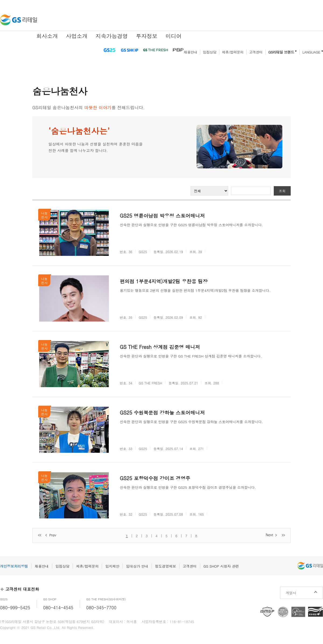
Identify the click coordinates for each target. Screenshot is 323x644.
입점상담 (210, 52)
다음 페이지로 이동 (272, 535)
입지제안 (112, 566)
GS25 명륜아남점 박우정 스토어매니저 (162, 216)
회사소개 (47, 36)
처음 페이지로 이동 (40, 535)
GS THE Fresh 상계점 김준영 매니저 (160, 347)
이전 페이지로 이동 (51, 535)
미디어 (174, 36)
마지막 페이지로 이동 (283, 535)
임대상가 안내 (137, 566)
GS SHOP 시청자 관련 (221, 566)
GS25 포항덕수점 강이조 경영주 (155, 478)
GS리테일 (18, 20)
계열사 (291, 593)
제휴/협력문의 (233, 52)
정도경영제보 (166, 566)
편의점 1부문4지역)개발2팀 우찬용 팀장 (164, 281)
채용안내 (191, 52)
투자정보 (147, 36)
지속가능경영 (112, 36)
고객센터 (256, 52)
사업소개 (77, 36)
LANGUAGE (311, 52)
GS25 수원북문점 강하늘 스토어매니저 (162, 413)
